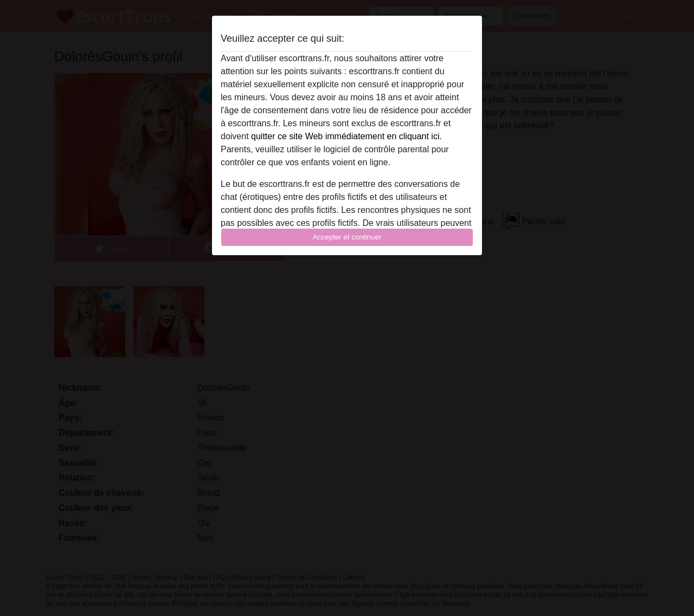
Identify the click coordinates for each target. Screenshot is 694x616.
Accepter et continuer (347, 237)
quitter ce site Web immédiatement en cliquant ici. (346, 136)
